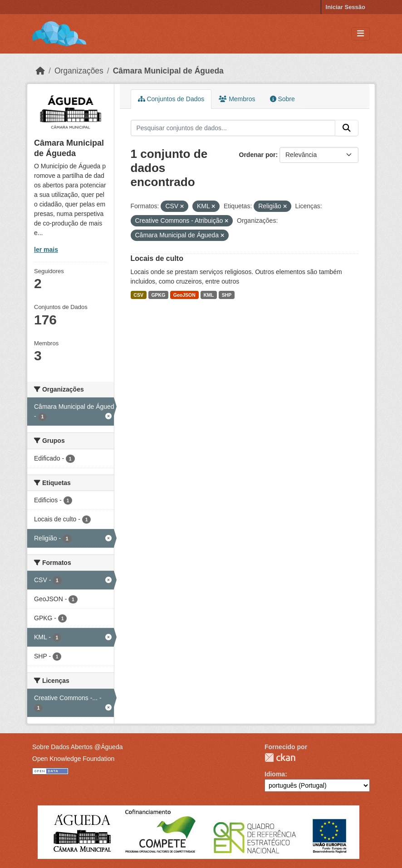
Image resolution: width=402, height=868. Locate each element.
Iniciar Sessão (346, 7)
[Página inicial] (40, 71)
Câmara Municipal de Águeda (168, 71)
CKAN (280, 758)
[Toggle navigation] (360, 34)
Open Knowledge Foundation (73, 759)
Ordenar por (257, 155)
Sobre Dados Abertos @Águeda (77, 747)
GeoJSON (184, 295)
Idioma (275, 774)
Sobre (282, 99)
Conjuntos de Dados (171, 99)
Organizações (79, 71)
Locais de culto (157, 258)
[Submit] (347, 128)
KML (208, 295)
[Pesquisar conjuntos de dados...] (233, 128)
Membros (237, 99)
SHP (227, 295)
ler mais (46, 250)
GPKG (158, 295)
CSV (138, 295)
